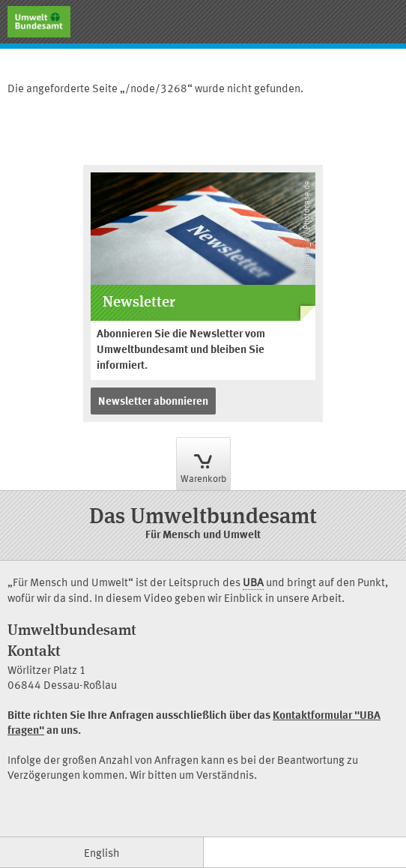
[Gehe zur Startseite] (39, 22)
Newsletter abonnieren (153, 402)
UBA (253, 584)
